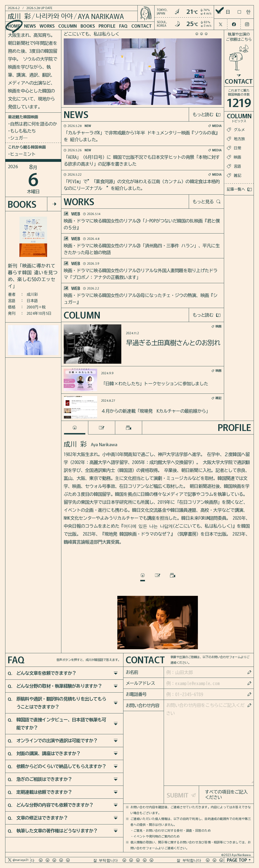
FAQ (124, 26)
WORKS (47, 26)
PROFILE (107, 26)
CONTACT (142, 26)
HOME (14, 26)
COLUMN (68, 26)
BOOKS (88, 26)
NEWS (30, 26)
